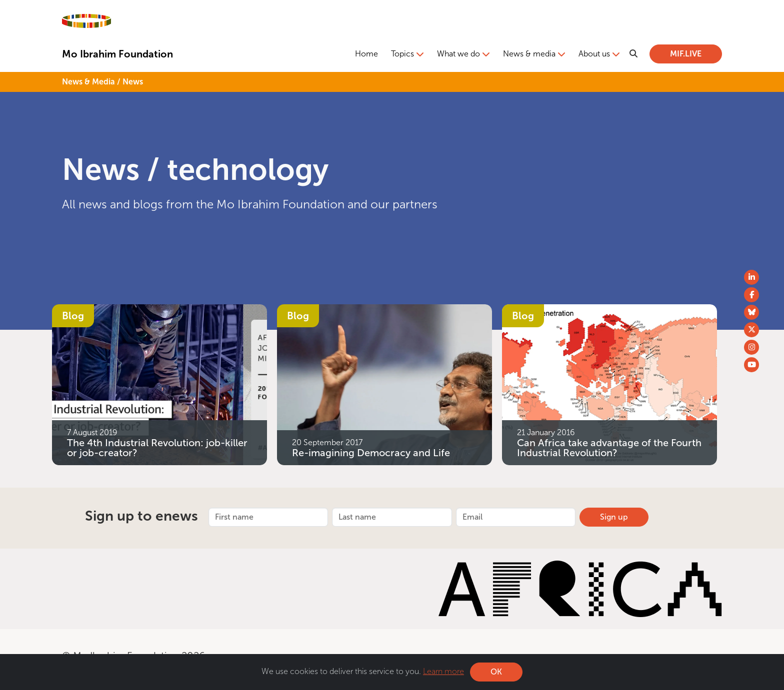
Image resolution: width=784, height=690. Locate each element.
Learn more (443, 671)
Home (366, 54)
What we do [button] (458, 54)
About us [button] (594, 54)
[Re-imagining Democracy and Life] (384, 384)
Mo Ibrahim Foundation (117, 54)
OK (496, 672)
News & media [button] (529, 54)
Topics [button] (402, 54)
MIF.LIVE (686, 54)
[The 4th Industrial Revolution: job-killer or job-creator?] (159, 384)
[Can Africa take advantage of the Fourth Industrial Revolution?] (609, 384)
